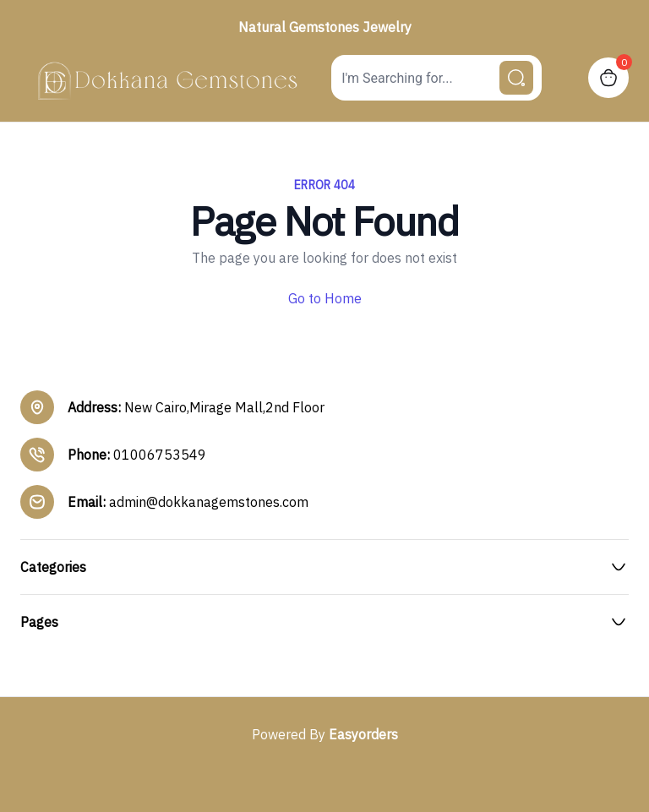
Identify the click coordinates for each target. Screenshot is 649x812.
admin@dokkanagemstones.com (209, 502)
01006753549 (160, 455)
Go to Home (325, 298)
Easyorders (363, 734)
